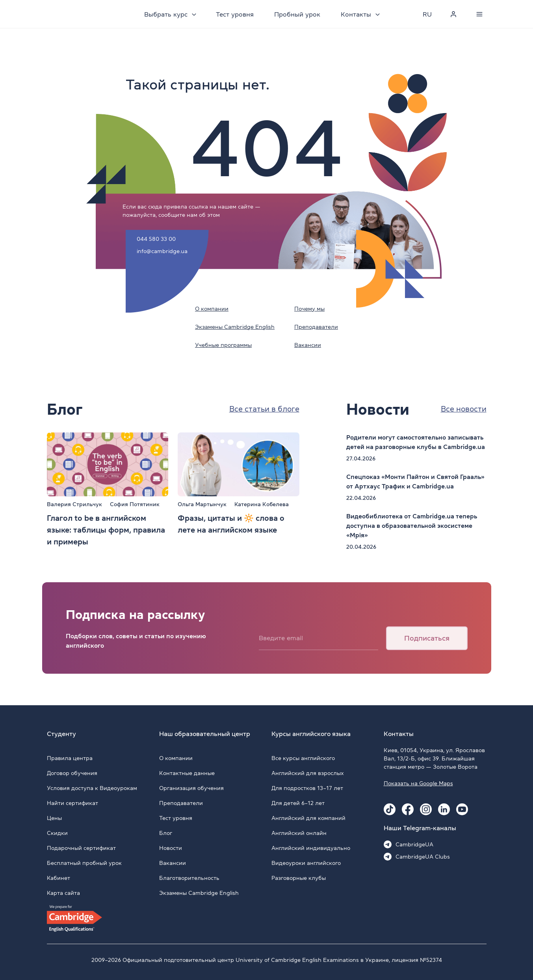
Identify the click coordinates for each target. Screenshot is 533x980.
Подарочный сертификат (81, 848)
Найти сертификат (72, 803)
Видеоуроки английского (306, 863)
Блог (166, 833)
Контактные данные (187, 773)
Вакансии (308, 345)
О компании (212, 309)
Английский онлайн (299, 833)
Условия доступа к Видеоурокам (92, 788)
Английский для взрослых (308, 773)
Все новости (462, 409)
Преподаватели (316, 327)
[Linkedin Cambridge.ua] (444, 809)
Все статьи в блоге (262, 409)
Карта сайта (63, 893)
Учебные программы (223, 345)
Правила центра (70, 758)
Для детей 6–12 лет (298, 803)
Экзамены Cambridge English (235, 327)
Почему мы (309, 309)
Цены (54, 818)
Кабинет (58, 878)
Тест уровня (236, 14)
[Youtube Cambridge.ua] (462, 809)
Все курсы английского (303, 758)
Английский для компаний (308, 818)
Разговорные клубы (299, 878)
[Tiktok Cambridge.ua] (390, 809)
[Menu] (479, 14)
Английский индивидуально (311, 848)
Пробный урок (298, 14)
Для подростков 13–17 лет (307, 788)
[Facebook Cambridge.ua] (408, 809)
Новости (171, 848)
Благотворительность (189, 878)
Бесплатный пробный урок (84, 863)
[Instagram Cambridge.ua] (426, 809)
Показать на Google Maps (418, 783)
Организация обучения (191, 788)
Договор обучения (72, 773)
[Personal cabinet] (453, 14)
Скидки (57, 833)
